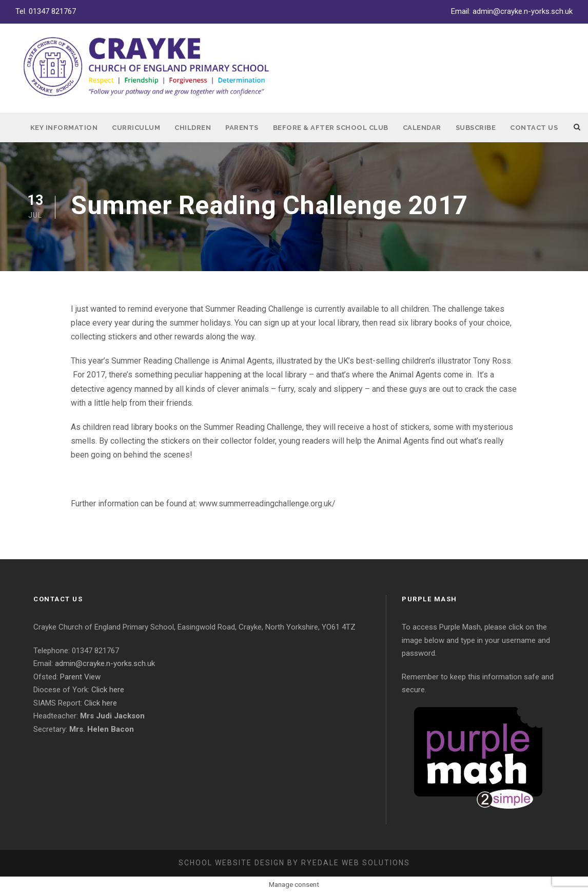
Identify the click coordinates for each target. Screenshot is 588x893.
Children (193, 128)
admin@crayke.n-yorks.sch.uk (523, 11)
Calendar (422, 128)
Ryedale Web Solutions (356, 863)
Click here (108, 690)
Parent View (80, 677)
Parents (242, 128)
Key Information (64, 128)
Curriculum (136, 128)
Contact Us (534, 128)
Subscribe (476, 128)
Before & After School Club (331, 128)
